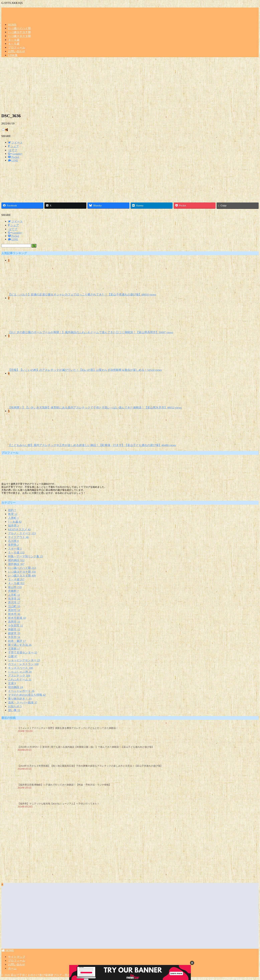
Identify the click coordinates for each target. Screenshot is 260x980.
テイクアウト (18, 537)
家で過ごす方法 (20, 645)
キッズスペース (20, 668)
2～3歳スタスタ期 (19, 36)
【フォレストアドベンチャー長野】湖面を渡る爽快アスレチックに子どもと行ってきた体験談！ (68, 728)
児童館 (14, 649)
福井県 (13, 526)
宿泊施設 (15, 687)
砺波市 (14, 633)
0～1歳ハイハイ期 (19, 28)
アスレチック (19, 676)
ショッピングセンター (24, 660)
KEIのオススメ (19, 529)
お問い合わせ (17, 51)
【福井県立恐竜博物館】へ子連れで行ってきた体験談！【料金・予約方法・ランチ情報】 (64, 785)
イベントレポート (21, 691)
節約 (12, 510)
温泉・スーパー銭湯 (23, 703)
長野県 (13, 545)
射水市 (14, 614)
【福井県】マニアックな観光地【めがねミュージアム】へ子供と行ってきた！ (58, 804)
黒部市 (14, 610)
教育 (13, 514)
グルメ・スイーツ (22, 533)
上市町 (14, 595)
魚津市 (14, 599)
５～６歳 (16, 553)
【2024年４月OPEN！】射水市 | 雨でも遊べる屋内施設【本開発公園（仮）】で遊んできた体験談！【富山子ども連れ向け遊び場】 (86, 747)
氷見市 (14, 637)
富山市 (15, 587)
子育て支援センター (23, 653)
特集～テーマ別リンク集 (25, 556)
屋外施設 (16, 564)
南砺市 (14, 629)
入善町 (13, 518)
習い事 (14, 710)
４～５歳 (14, 44)
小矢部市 (15, 626)
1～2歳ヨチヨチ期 (19, 32)
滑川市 (14, 603)
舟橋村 (13, 591)
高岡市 (14, 622)
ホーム (12, 968)
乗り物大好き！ (20, 699)
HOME (12, 25)
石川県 (13, 541)
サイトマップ (17, 957)
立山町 (14, 606)
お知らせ (15, 706)
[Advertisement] (130, 86)
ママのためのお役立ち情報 (27, 695)
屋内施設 (16, 560)
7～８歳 (15, 522)
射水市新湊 (17, 618)
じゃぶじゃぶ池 (20, 672)
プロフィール (17, 48)
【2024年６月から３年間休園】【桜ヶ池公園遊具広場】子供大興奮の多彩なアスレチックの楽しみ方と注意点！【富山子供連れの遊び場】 (90, 766)
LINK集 (13, 55)
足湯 (12, 683)
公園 (13, 656)
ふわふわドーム (20, 679)
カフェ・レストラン (23, 664)
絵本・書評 (17, 641)
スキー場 (15, 549)
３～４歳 (14, 40)
